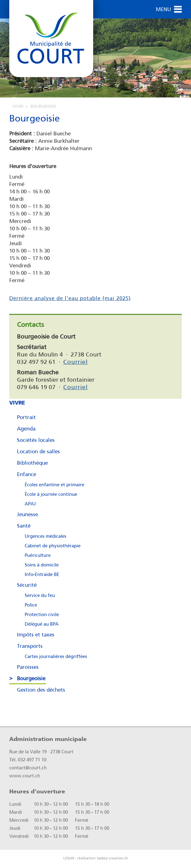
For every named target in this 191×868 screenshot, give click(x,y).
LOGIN (69, 858)
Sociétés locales (36, 440)
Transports (30, 646)
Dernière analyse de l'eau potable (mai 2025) (70, 298)
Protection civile (42, 615)
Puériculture (38, 555)
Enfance (27, 474)
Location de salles (38, 451)
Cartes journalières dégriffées (56, 656)
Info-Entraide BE (42, 574)
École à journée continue (51, 494)
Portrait (26, 417)
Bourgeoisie (31, 678)
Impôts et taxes (36, 635)
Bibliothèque (32, 463)
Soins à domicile (42, 565)
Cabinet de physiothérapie (53, 546)
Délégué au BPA (42, 624)
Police (31, 605)
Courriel (75, 362)
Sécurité (27, 585)
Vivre (18, 106)
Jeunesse (27, 514)
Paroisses (28, 667)
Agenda (26, 429)
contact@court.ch (28, 768)
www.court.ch (25, 776)
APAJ (30, 504)
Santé (24, 526)
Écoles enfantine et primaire (54, 485)
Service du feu (40, 595)
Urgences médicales (46, 536)
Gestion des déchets (41, 690)
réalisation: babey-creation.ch (102, 858)
